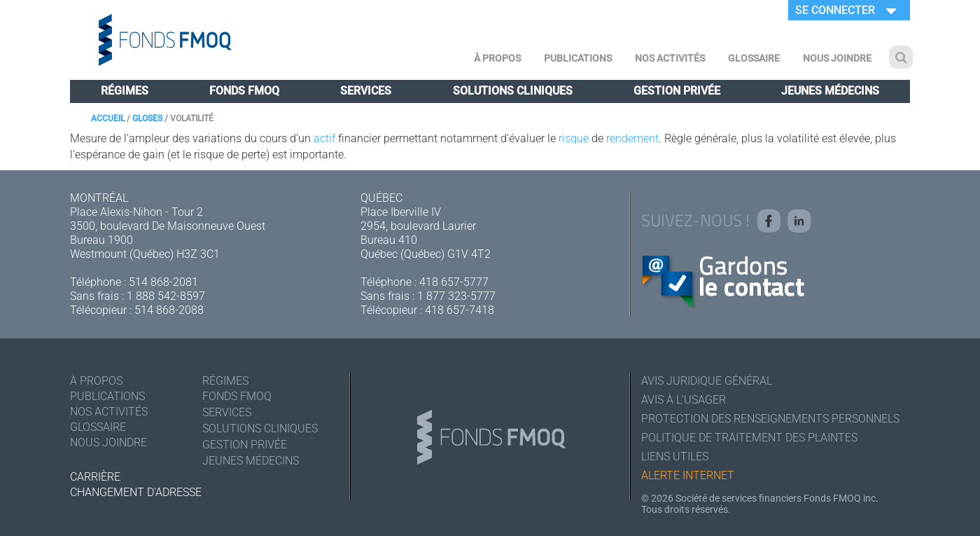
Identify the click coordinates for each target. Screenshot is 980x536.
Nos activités (670, 58)
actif (324, 138)
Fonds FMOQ (244, 91)
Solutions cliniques (513, 91)
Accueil (108, 118)
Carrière (95, 477)
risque (574, 138)
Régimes (125, 91)
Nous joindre (837, 58)
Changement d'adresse (136, 492)
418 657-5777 (454, 282)
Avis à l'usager (684, 400)
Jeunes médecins (830, 91)
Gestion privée (677, 91)
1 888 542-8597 (166, 296)
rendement (632, 138)
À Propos (497, 58)
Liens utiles (675, 456)
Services (366, 91)
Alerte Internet (688, 475)
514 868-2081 (163, 282)
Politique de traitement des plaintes (749, 438)
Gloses (147, 118)
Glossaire (754, 58)
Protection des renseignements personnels (770, 419)
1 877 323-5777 (456, 296)
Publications (578, 58)
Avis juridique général (707, 381)
